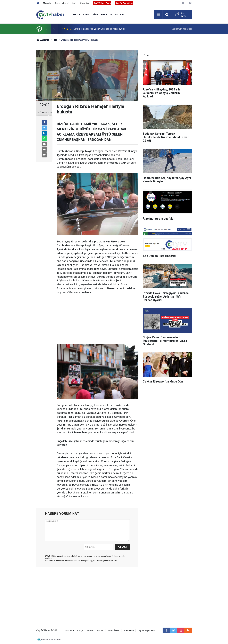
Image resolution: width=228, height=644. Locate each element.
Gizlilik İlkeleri (114, 631)
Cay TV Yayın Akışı (146, 631)
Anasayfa (69, 631)
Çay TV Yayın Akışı (124, 3)
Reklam (101, 631)
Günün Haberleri (62, 3)
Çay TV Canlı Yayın (102, 3)
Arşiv (74, 3)
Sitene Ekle (85, 3)
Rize (95, 15)
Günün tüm (182, 29)
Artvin (120, 15)
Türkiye (75, 15)
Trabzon (107, 15)
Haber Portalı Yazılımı (51, 640)
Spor (86, 15)
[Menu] (158, 15)
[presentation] (47, 29)
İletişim (90, 631)
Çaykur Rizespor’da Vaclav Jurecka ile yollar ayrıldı (99, 29)
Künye (80, 631)
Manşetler (47, 3)
